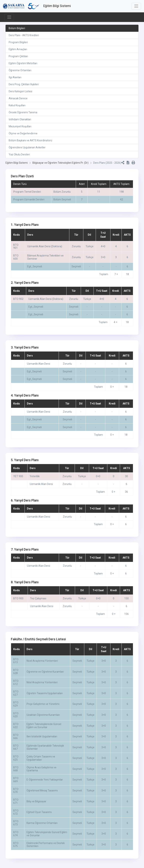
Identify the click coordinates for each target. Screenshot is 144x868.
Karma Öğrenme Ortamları (42, 827)
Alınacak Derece (18, 98)
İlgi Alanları (15, 77)
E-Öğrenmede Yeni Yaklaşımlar (45, 783)
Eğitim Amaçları (18, 49)
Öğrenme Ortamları (20, 70)
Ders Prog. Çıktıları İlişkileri (24, 84)
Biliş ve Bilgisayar (36, 805)
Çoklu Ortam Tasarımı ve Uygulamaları (41, 762)
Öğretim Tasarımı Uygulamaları (45, 697)
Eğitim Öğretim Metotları (23, 63)
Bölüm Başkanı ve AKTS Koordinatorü (30, 140)
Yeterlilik (35, 480)
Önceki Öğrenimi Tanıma (23, 112)
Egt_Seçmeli (35, 270)
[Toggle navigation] (136, 6)
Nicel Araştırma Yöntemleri (42, 665)
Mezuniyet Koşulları (20, 126)
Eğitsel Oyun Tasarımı (39, 816)
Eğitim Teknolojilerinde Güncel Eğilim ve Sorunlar (44, 730)
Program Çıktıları (18, 56)
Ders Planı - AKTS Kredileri (24, 35)
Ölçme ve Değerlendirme (23, 133)
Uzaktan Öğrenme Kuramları (43, 719)
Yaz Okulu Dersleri (19, 154)
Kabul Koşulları (17, 105)
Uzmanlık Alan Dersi (39, 368)
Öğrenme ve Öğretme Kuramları (45, 676)
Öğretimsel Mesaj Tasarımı (42, 794)
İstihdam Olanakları (20, 119)
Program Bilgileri (18, 42)
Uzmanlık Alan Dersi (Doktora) (45, 250)
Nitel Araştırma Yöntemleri (42, 686)
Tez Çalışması (38, 602)
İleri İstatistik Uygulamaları (42, 740)
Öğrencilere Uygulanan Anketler (27, 147)
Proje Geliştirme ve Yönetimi (43, 708)
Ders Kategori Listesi (20, 91)
